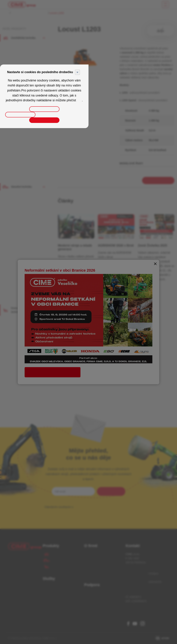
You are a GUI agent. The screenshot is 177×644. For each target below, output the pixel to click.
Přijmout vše (44, 120)
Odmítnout (20, 115)
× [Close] (77, 72)
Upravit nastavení (44, 109)
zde (79, 100)
